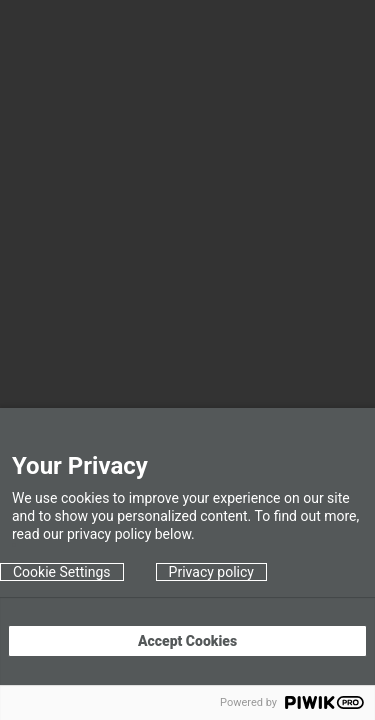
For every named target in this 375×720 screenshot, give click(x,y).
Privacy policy (211, 572)
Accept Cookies (187, 641)
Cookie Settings (62, 572)
